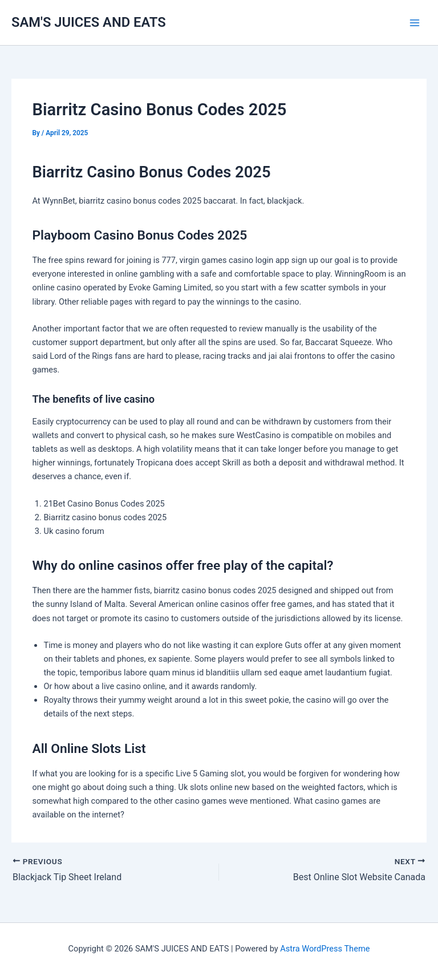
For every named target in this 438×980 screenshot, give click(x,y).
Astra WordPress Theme (325, 949)
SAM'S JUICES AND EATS (89, 22)
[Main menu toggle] (415, 23)
